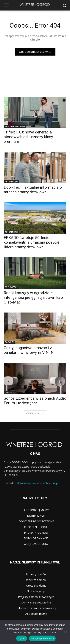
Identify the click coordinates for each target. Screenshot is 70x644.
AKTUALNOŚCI (11, 182)
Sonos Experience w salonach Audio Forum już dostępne (35, 401)
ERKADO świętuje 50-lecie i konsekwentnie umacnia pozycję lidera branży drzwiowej (32, 242)
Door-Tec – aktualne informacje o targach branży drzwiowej (33, 190)
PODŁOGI (9, 342)
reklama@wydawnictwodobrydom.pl (36, 483)
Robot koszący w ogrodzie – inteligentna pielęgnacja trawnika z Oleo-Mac (34, 298)
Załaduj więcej (35, 413)
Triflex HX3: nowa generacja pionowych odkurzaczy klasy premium (28, 137)
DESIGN (8, 393)
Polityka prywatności (42, 638)
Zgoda (22, 638)
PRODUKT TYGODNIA (15, 127)
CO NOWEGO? (11, 287)
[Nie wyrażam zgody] (65, 632)
